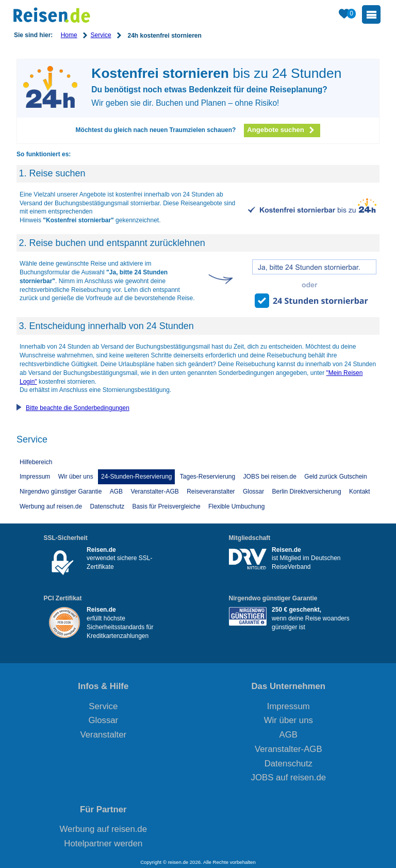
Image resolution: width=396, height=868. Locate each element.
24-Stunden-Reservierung (136, 477)
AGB (116, 492)
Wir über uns (76, 477)
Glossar (253, 492)
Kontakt (360, 492)
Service (101, 35)
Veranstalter (104, 735)
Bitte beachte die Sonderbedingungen (78, 408)
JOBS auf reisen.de (289, 777)
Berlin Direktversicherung (307, 492)
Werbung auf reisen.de (51, 506)
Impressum (35, 477)
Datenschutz (108, 506)
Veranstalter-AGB (154, 492)
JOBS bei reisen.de (270, 477)
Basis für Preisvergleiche (167, 506)
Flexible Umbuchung (236, 506)
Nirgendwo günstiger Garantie (61, 492)
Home (69, 35)
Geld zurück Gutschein (335, 477)
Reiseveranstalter (211, 492)
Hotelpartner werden (103, 844)
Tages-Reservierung (208, 477)
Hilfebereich (36, 462)
